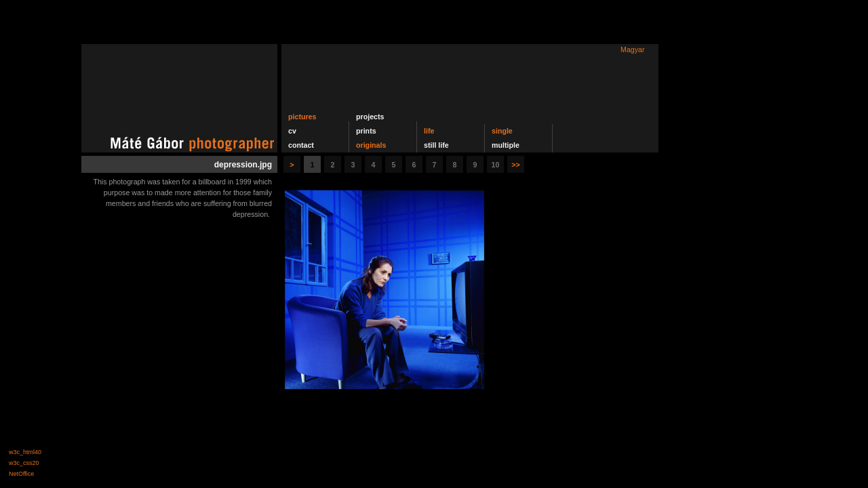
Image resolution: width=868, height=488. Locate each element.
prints (366, 131)
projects (370, 117)
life (429, 131)
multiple (506, 145)
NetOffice (21, 474)
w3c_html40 (25, 452)
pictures (302, 117)
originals (371, 145)
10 (496, 165)
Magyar (633, 49)
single (502, 131)
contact (301, 145)
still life (436, 145)
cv (292, 131)
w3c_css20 (24, 463)
